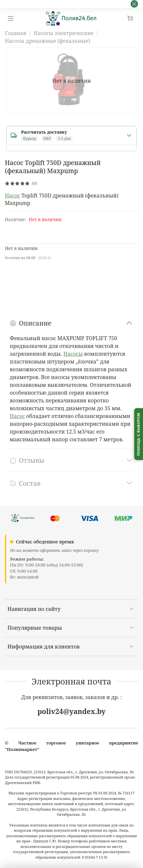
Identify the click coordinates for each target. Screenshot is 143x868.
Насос (12, 196)
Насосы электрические (64, 33)
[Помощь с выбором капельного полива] (139, 434)
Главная (16, 33)
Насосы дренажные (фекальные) (48, 41)
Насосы (73, 354)
